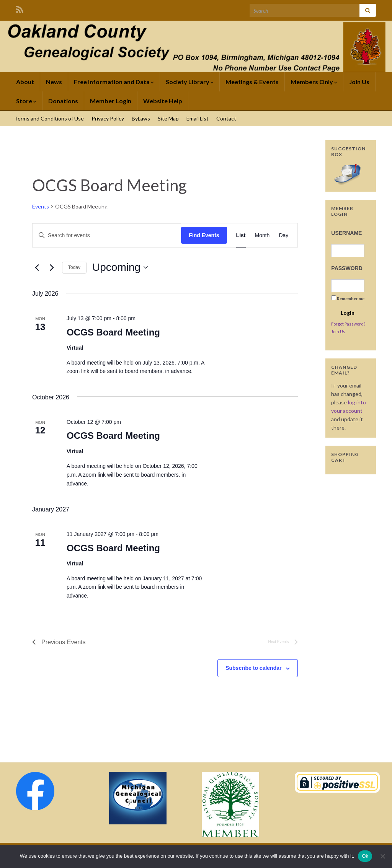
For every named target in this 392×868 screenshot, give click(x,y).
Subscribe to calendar (253, 668)
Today (74, 267)
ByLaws (141, 118)
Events (41, 206)
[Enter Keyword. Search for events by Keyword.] (107, 235)
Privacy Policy (108, 118)
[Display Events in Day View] (283, 235)
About (25, 82)
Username (346, 233)
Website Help (163, 101)
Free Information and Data (114, 82)
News (54, 82)
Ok (365, 856)
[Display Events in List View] (241, 235)
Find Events (204, 235)
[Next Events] (52, 267)
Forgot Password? (348, 324)
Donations (63, 101)
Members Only (314, 82)
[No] (382, 856)
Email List (198, 118)
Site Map (168, 118)
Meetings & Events (252, 82)
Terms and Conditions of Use (49, 118)
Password (347, 268)
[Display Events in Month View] (262, 235)
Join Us (359, 82)
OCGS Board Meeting (113, 332)
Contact (226, 118)
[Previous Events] (37, 267)
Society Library (190, 82)
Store (26, 101)
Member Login (111, 101)
